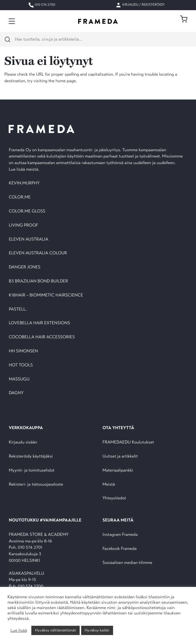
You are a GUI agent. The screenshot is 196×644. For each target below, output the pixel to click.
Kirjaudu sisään (23, 442)
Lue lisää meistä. (24, 170)
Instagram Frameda (120, 535)
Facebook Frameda (120, 549)
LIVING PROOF (23, 225)
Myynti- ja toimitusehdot (31, 471)
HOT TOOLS (21, 365)
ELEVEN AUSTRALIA (28, 240)
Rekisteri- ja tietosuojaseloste (36, 485)
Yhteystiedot (114, 498)
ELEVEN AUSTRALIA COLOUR (38, 253)
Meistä (109, 485)
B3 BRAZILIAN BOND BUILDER (38, 281)
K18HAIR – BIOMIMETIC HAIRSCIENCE (46, 295)
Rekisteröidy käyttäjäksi (31, 456)
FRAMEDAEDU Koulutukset (128, 442)
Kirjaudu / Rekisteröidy (140, 5)
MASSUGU (19, 379)
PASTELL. (18, 309)
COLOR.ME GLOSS (27, 211)
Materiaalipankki (118, 471)
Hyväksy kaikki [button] (97, 630)
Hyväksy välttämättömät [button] (55, 630)
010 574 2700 (42, 5)
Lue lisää (19, 631)
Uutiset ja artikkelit (120, 456)
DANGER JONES (24, 267)
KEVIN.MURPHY (25, 183)
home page (66, 81)
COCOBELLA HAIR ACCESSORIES (42, 337)
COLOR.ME (20, 197)
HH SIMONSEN (23, 351)
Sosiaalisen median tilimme (128, 563)
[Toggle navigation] (12, 21)
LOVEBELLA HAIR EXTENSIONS (39, 323)
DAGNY (16, 393)
